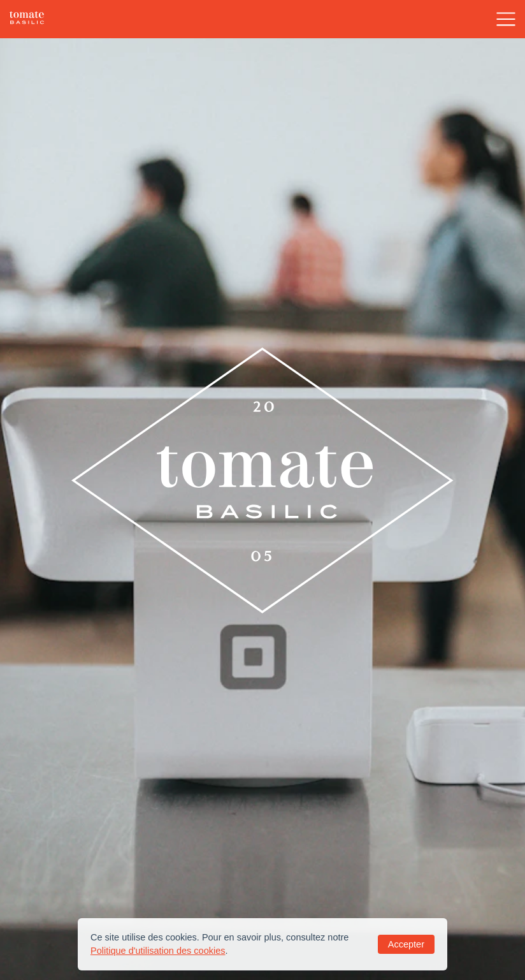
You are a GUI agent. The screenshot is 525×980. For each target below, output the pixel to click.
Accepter (406, 944)
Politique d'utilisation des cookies (158, 951)
